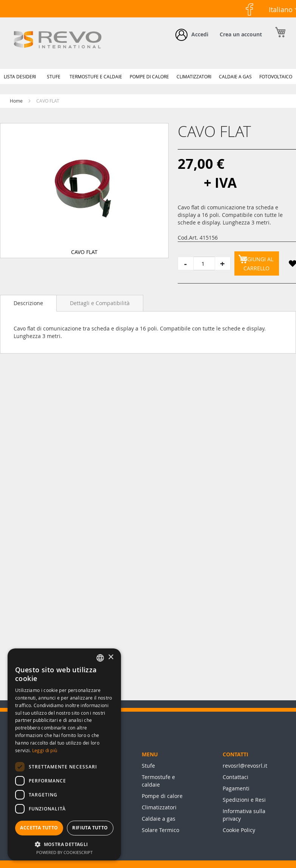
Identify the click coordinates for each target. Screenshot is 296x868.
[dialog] (64, 754)
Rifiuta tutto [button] (90, 828)
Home (16, 101)
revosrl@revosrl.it (245, 766)
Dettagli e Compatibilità (100, 303)
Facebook (241, 22)
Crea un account (241, 34)
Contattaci (236, 777)
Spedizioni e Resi (244, 800)
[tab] (28, 303)
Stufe (148, 766)
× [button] (111, 657)
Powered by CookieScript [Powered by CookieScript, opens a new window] (64, 852)
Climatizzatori (159, 807)
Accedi (200, 34)
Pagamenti (236, 788)
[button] (292, 265)
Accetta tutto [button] (39, 828)
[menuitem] (20, 76)
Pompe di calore (162, 796)
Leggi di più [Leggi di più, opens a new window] (45, 750)
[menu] (148, 76)
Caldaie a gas (159, 819)
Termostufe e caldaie (158, 781)
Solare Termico (160, 830)
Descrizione (28, 303)
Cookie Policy (239, 830)
